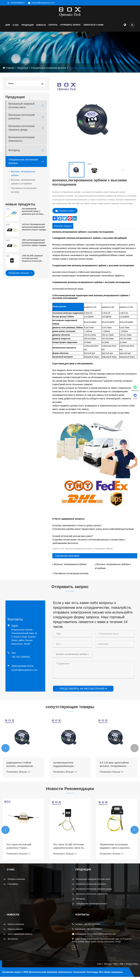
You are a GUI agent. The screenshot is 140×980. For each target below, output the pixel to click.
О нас (16, 28)
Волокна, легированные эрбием (85, 71)
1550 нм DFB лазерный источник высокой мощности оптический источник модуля (32, 262)
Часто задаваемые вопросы (20, 937)
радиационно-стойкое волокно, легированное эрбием (66, 768)
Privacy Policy (132, 967)
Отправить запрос (70, 28)
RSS (115, 967)
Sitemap (107, 967)
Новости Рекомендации (70, 792)
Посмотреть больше (20, 276)
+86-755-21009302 (21, 660)
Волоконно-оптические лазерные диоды (22, 131)
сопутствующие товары (70, 710)
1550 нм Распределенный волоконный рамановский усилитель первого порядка (34, 246)
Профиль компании (16, 882)
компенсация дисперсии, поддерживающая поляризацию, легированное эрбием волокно (23, 768)
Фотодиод (14, 153)
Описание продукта (63, 229)
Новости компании (16, 927)
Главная (10, 71)
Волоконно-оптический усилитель (22, 120)
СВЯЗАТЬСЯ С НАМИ (93, 28)
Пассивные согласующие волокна (24, 193)
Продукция (27, 28)
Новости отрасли (15, 932)
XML (122, 967)
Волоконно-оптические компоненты (22, 142)
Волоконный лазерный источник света (21, 109)
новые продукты (20, 207)
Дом (8, 28)
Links (99, 967)
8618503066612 (18, 3)
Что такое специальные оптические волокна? (20, 849)
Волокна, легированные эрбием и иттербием (23, 185)
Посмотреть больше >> (18, 775)
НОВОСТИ (41, 28)
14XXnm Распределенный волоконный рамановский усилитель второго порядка (34, 230)
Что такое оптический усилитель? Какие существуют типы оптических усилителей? (70, 850)
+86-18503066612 (94, 932)
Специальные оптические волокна (49, 71)
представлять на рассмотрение (83, 692)
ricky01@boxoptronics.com (43, 3)
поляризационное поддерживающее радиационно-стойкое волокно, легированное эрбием (113, 768)
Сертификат (13, 887)
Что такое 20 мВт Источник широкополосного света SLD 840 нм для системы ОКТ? (116, 850)
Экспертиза (13, 942)
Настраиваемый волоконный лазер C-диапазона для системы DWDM (33, 215)
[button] (5, 751)
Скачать (53, 28)
